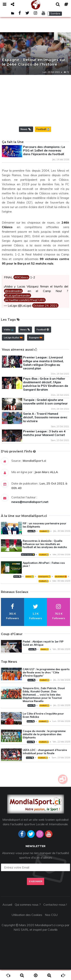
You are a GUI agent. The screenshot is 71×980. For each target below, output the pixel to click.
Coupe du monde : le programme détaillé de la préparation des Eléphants (44, 744)
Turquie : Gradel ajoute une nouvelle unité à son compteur (45, 412)
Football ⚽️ (43, 139)
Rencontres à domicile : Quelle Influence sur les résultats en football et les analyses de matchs (45, 554)
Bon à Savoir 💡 (28, 565)
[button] (55, 14)
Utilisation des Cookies (27, 925)
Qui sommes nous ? (28, 915)
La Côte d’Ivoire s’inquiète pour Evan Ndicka (43, 725)
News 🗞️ (26, 139)
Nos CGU (51, 925)
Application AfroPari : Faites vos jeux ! (44, 575)
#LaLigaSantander (18, 306)
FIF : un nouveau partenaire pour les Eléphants (44, 535)
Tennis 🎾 (45, 660)
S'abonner (35, 892)
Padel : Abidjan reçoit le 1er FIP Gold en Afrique (43, 653)
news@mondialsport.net (30, 512)
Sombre (55, 13)
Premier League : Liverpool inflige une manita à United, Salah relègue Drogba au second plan (43, 373)
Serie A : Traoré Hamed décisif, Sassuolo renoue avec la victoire (45, 427)
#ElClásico (21, 287)
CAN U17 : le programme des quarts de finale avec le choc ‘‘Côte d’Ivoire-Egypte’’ (46, 683)
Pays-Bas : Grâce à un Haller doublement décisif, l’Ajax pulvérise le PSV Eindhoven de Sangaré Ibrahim (46, 394)
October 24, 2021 (45, 316)
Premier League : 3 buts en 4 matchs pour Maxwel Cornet (44, 443)
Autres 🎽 (30, 587)
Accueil (7, 915)
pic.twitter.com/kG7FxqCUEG (25, 310)
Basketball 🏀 (61, 587)
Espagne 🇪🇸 (36, 348)
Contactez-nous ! (55, 915)
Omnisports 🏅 (44, 587)
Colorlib (53, 940)
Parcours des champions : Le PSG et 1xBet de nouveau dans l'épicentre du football (44, 161)
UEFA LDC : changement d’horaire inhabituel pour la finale (45, 762)
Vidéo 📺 (9, 340)
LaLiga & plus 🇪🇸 (13, 348)
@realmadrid (13, 301)
